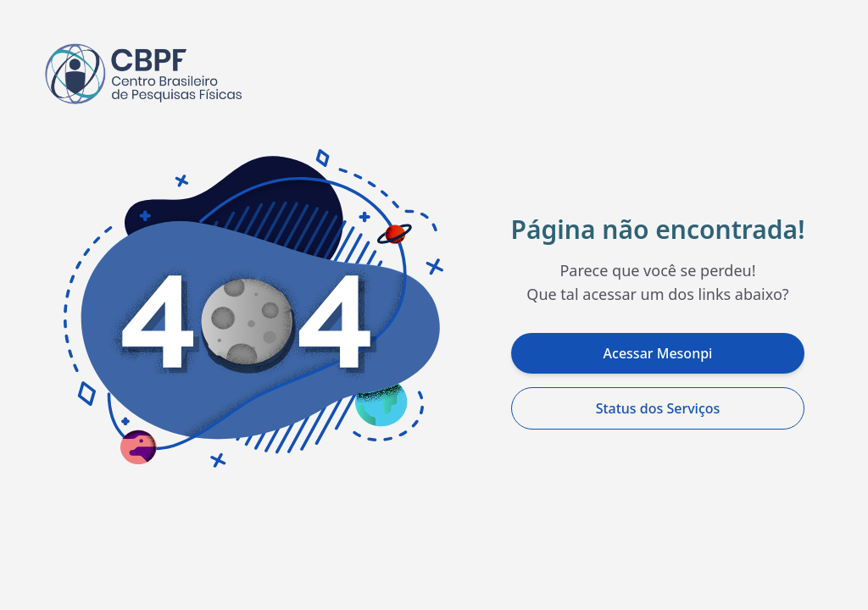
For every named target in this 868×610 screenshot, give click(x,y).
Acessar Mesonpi (658, 353)
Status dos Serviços (658, 408)
